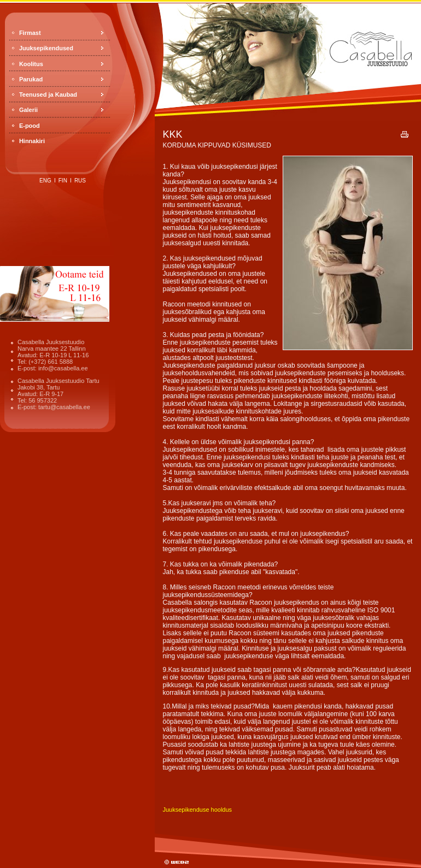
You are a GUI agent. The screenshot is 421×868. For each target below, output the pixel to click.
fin (63, 181)
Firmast (30, 33)
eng (45, 181)
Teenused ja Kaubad (48, 95)
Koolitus (31, 64)
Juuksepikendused (46, 48)
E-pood (30, 126)
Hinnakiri (32, 141)
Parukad (31, 79)
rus (80, 181)
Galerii (28, 110)
